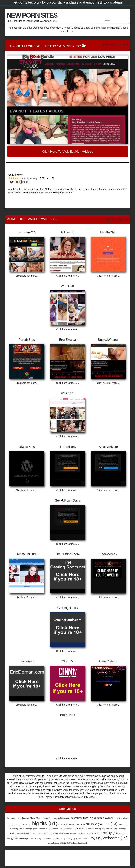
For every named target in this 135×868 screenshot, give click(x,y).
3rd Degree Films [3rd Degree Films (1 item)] (15, 818)
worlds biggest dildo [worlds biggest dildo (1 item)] (57, 843)
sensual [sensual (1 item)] (24, 839)
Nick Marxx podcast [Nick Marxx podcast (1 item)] (64, 833)
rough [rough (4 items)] (13, 838)
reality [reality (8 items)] (110, 833)
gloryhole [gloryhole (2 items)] (72, 829)
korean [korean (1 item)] (39, 833)
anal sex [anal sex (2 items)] (98, 818)
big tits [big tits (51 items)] (45, 823)
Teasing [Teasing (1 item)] (70, 839)
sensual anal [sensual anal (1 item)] (36, 839)
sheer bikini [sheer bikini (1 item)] (49, 839)
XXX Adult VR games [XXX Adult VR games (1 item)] (77, 843)
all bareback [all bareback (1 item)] (45, 818)
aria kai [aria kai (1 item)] (109, 818)
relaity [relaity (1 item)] (121, 833)
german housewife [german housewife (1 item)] (42, 829)
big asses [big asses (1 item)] (16, 824)
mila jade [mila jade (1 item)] (49, 833)
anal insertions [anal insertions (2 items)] (82, 818)
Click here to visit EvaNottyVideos (68, 152)
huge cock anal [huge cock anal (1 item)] (109, 829)
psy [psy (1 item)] (99, 833)
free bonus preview (62, 46)
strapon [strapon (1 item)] (60, 839)
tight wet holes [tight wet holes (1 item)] (83, 839)
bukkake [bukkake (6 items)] (93, 824)
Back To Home (115, 45)
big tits (26, 182)
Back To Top (117, 220)
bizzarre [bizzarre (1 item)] (63, 824)
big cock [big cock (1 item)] (27, 824)
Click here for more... (27, 276)
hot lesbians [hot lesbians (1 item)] (94, 829)
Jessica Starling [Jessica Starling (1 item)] (18, 833)
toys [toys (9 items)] (97, 838)
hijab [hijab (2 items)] (83, 829)
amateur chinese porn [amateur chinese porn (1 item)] (62, 818)
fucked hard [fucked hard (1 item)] (26, 829)
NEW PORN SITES (32, 15)
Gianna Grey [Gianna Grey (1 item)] (59, 829)
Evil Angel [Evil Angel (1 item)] (14, 829)
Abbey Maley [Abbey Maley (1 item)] (31, 818)
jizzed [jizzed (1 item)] (30, 833)
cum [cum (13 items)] (110, 824)
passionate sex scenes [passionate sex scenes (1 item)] (85, 833)
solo (18, 182)
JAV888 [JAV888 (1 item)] (122, 829)
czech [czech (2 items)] (123, 824)
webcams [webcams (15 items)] (115, 838)
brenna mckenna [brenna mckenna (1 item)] (76, 824)
